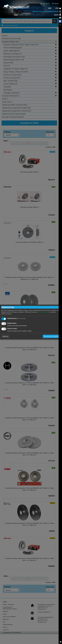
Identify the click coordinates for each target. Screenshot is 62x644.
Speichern (5, 336)
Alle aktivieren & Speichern (52, 336)
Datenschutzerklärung (43, 312)
